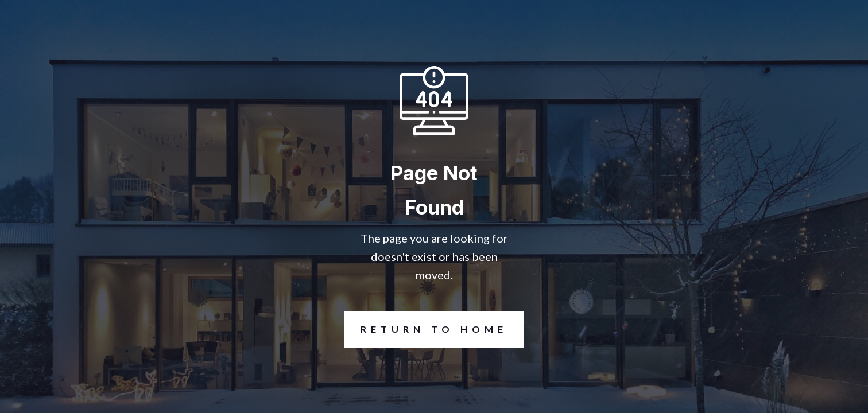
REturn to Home (426, 329)
